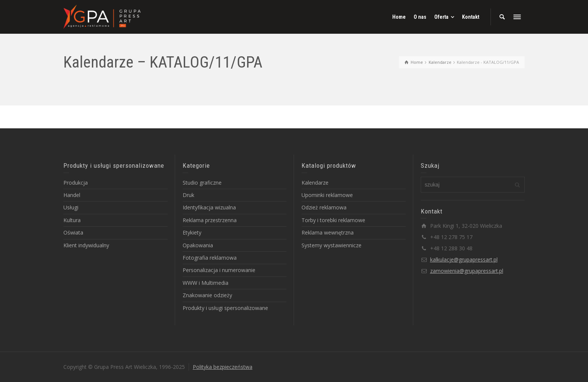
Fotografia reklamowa (210, 258)
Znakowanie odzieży (207, 295)
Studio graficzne (202, 183)
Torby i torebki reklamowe (333, 220)
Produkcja (76, 183)
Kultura (72, 220)
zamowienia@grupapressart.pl (467, 271)
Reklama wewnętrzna (328, 232)
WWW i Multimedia (205, 283)
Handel (72, 195)
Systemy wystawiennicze (331, 245)
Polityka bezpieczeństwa (223, 367)
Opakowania (198, 245)
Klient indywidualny (86, 245)
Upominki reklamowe (327, 195)
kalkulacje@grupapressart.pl (464, 259)
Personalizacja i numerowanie (219, 270)
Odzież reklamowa (324, 207)
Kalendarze (315, 183)
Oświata (73, 232)
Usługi (71, 207)
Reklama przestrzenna (210, 220)
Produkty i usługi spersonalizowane (225, 308)
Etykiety (192, 232)
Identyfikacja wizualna (209, 207)
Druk (188, 195)
